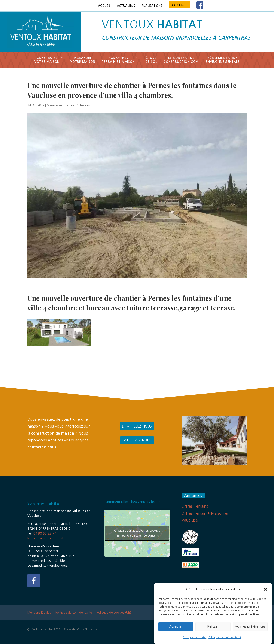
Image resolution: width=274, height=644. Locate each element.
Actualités (126, 6)
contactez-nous (42, 447)
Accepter (176, 631)
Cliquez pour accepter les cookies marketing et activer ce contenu (137, 533)
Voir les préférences (250, 631)
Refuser (213, 631)
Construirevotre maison (47, 60)
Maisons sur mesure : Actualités (68, 105)
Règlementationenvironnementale (223, 60)
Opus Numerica (87, 629)
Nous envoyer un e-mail (45, 538)
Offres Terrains (195, 506)
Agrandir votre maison (83, 60)
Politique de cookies (194, 642)
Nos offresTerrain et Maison (118, 60)
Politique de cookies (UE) (114, 613)
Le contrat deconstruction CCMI (181, 60)
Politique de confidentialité (225, 642)
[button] (265, 593)
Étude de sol (151, 60)
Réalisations (152, 6)
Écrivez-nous (139, 440)
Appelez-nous (139, 426)
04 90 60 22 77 (45, 533)
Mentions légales (39, 613)
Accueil (104, 6)
